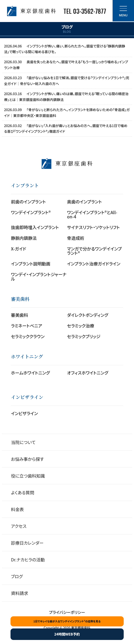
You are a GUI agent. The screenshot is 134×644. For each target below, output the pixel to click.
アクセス (19, 526)
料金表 (17, 509)
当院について (23, 442)
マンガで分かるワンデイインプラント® (94, 251)
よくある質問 (23, 492)
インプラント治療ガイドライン (94, 264)
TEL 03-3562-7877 (85, 11)
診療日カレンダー (27, 543)
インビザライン (24, 413)
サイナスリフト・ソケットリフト (93, 227)
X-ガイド (18, 249)
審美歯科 (20, 315)
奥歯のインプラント (85, 202)
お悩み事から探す (27, 459)
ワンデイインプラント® (31, 212)
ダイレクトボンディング (88, 315)
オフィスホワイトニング (88, 373)
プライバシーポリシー (67, 612)
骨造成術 (76, 238)
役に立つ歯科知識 (28, 476)
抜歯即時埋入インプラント (35, 227)
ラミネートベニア (26, 326)
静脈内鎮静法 (24, 238)
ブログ (17, 576)
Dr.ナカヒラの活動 (28, 559)
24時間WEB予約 (67, 634)
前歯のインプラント (28, 202)
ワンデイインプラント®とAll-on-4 (92, 214)
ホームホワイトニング (30, 373)
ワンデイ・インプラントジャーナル (39, 276)
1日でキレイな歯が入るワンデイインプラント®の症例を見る (67, 621)
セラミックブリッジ (84, 336)
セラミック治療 (81, 326)
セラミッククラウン (28, 336)
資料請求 (20, 593)
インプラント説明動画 (31, 264)
